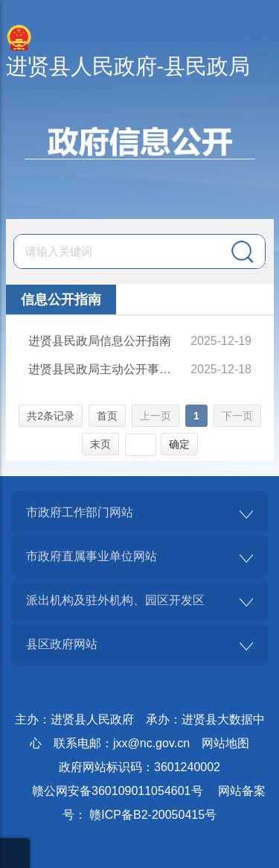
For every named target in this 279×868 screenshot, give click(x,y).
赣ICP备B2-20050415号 (153, 815)
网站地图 (225, 743)
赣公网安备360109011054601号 (117, 791)
